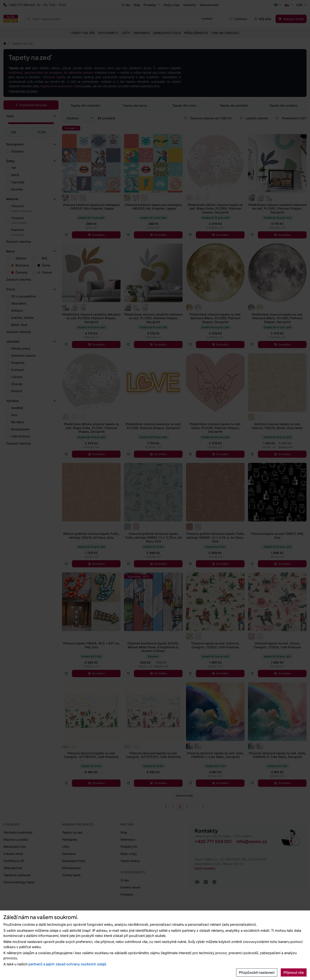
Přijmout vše (294, 972)
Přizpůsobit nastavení (257, 972)
